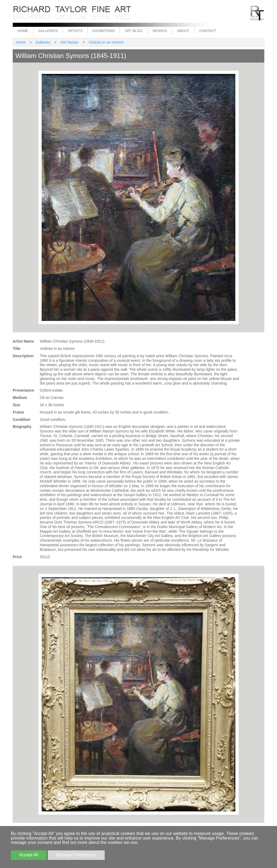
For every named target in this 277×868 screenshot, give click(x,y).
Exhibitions (104, 31)
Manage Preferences (76, 855)
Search (160, 31)
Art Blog (133, 31)
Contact (208, 31)
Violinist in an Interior (106, 42)
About (183, 31)
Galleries (48, 31)
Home (23, 31)
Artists (75, 31)
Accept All (29, 855)
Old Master (70, 42)
